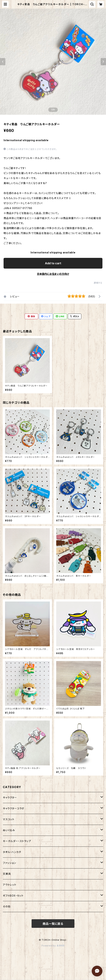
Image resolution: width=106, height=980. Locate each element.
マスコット (9, 819)
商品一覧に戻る (53, 924)
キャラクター (10, 797)
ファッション (9, 863)
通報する (98, 283)
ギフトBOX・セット (13, 896)
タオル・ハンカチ (12, 852)
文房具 (7, 874)
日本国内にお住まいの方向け (53, 274)
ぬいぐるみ (9, 830)
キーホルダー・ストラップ (17, 841)
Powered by (53, 946)
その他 (7, 906)
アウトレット (10, 885)
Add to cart (53, 263)
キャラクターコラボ (14, 808)
